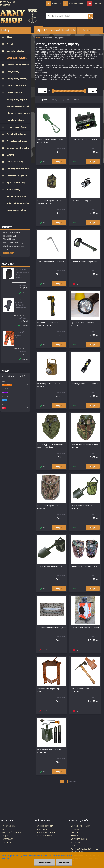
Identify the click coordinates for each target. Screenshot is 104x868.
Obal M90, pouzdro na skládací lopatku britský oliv (50, 446)
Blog (88, 30)
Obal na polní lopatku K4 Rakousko (47, 507)
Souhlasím (64, 863)
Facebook (7, 842)
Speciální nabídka (45, 826)
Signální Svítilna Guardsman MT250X (83, 324)
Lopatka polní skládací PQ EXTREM (82, 507)
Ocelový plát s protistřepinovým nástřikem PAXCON (22, 274)
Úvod (38, 38)
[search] (90, 16)
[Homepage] (39, 30)
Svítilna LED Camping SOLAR (85, 201)
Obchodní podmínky (69, 30)
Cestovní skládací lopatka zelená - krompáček (51, 141)
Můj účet (6, 836)
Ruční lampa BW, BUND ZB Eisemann (48, 385)
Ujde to (5, 389)
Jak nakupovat (55, 30)
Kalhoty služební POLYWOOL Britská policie (21, 304)
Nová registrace (76, 4)
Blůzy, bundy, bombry (47, 833)
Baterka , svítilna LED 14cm (85, 140)
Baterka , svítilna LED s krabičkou (85, 384)
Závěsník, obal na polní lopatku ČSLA (50, 690)
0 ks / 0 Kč (98, 4)
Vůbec (4, 404)
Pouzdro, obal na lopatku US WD (85, 567)
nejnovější (76, 99)
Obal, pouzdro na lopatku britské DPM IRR (85, 446)
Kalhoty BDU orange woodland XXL (21, 335)
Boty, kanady (43, 829)
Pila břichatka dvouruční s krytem (52, 628)
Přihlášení (57, 4)
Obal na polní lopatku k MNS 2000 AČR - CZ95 (49, 202)
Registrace (8, 839)
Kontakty (81, 30)
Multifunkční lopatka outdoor (51, 262)
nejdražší (65, 99)
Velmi (4, 381)
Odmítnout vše (44, 863)
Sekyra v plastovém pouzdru (85, 262)
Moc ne (5, 396)
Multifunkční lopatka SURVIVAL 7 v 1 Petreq (51, 751)
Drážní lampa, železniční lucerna (85, 628)
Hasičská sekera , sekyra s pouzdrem (82, 690)
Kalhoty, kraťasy (44, 836)
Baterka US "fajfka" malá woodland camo (48, 324)
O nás (46, 30)
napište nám (9, 253)
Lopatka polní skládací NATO (51, 567)
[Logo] (19, 16)
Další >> (73, 782)
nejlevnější (54, 99)
